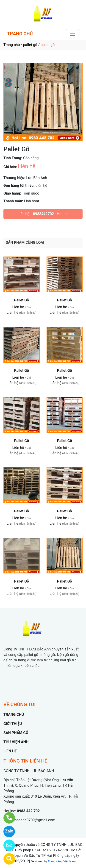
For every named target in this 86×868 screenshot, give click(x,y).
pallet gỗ (30, 45)
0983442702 (43, 214)
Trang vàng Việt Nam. (62, 861)
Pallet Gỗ (21, 300)
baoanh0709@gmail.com (35, 820)
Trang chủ (12, 45)
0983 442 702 (28, 811)
